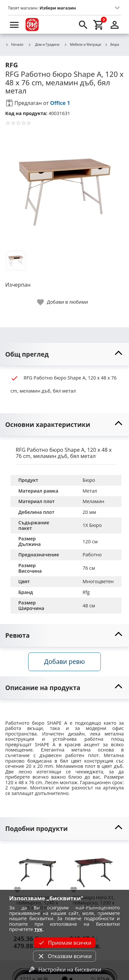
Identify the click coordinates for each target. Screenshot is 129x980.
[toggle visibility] (64, 355)
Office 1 (60, 103)
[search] (83, 25)
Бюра (112, 45)
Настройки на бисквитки (64, 970)
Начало (14, 45)
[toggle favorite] (63, 302)
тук (38, 929)
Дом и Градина (44, 44)
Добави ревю (64, 661)
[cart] (99, 25)
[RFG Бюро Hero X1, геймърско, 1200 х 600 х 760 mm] (94, 870)
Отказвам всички (64, 956)
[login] (115, 25)
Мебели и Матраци (83, 45)
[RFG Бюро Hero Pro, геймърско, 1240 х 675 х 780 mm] (37, 870)
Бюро (89, 480)
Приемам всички (64, 943)
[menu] (14, 25)
